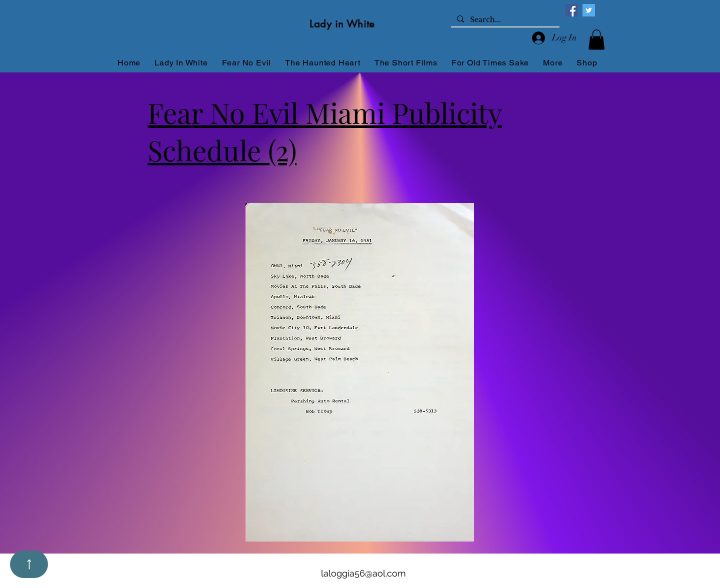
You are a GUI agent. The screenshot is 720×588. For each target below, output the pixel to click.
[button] (596, 40)
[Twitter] (589, 10)
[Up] (29, 564)
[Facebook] (571, 10)
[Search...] (504, 20)
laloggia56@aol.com (363, 573)
